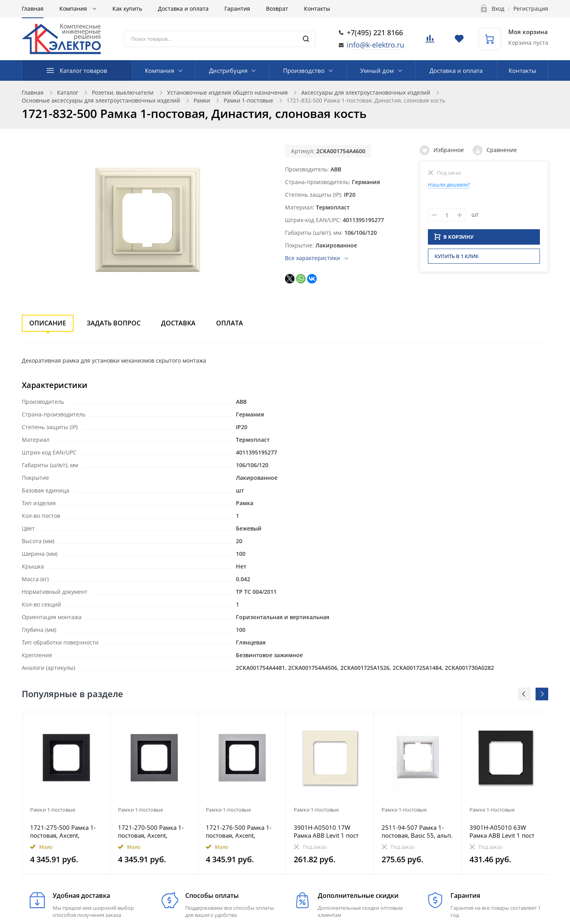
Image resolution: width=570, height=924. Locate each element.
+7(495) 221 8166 (375, 32)
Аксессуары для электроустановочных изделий (366, 92)
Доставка (178, 323)
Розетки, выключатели (123, 92)
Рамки (202, 100)
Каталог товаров (84, 70)
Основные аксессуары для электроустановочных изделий (101, 100)
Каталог (68, 92)
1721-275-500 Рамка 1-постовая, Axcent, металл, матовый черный (63, 831)
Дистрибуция (228, 70)
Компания (74, 9)
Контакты (317, 9)
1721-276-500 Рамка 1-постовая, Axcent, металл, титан (239, 831)
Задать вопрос (114, 323)
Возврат (277, 9)
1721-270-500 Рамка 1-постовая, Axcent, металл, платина (151, 831)
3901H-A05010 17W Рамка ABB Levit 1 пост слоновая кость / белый (328, 831)
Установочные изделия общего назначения (227, 92)
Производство (304, 70)
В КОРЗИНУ (454, 239)
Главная (33, 9)
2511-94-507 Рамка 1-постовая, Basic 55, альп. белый (417, 831)
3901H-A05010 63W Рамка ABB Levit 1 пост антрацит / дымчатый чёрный (502, 831)
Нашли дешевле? (449, 184)
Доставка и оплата (183, 9)
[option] (66, 793)
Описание (48, 323)
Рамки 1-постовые (248, 100)
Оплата (230, 323)
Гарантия (237, 9)
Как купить (127, 9)
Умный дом (377, 70)
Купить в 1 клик (457, 259)
